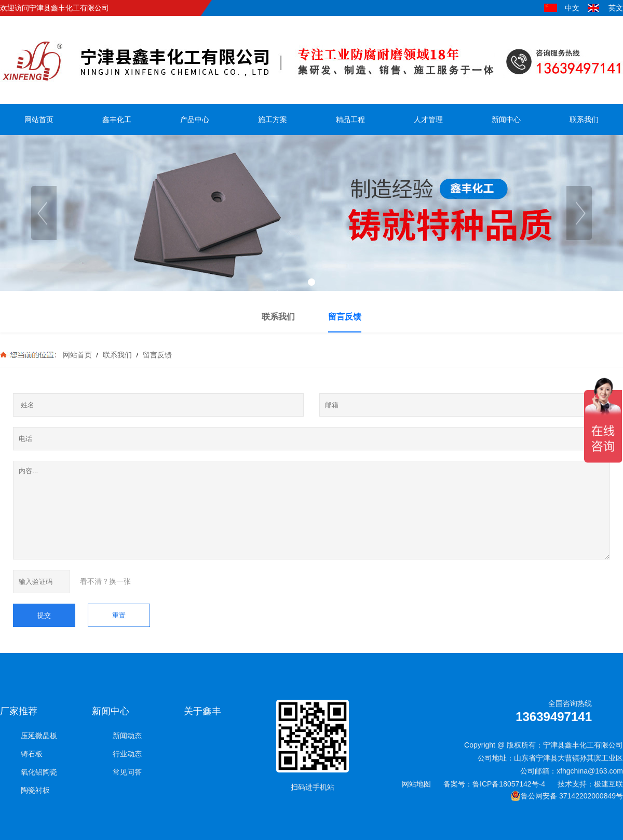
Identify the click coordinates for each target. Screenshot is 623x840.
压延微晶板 (39, 736)
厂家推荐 (19, 711)
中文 (572, 8)
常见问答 (127, 772)
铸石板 (32, 754)
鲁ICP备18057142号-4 (509, 784)
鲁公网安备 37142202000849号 (567, 796)
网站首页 (77, 355)
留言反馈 (156, 355)
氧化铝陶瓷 (39, 772)
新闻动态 (127, 736)
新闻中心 (111, 711)
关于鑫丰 (202, 711)
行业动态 (127, 754)
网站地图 (416, 784)
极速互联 (608, 784)
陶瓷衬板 (35, 790)
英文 (616, 8)
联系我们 (117, 355)
